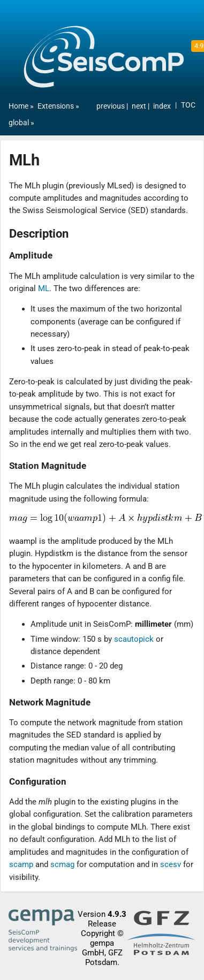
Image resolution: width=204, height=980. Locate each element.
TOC (188, 105)
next (140, 106)
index (162, 106)
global (19, 123)
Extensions (56, 106)
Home (18, 106)
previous (111, 106)
